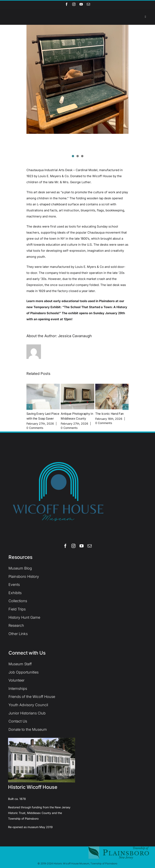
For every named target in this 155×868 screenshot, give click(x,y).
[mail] (88, 4)
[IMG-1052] (78, 79)
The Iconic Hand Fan (109, 414)
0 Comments (35, 428)
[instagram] (74, 4)
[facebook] (67, 4)
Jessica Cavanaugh (75, 336)
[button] (29, 407)
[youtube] (81, 4)
